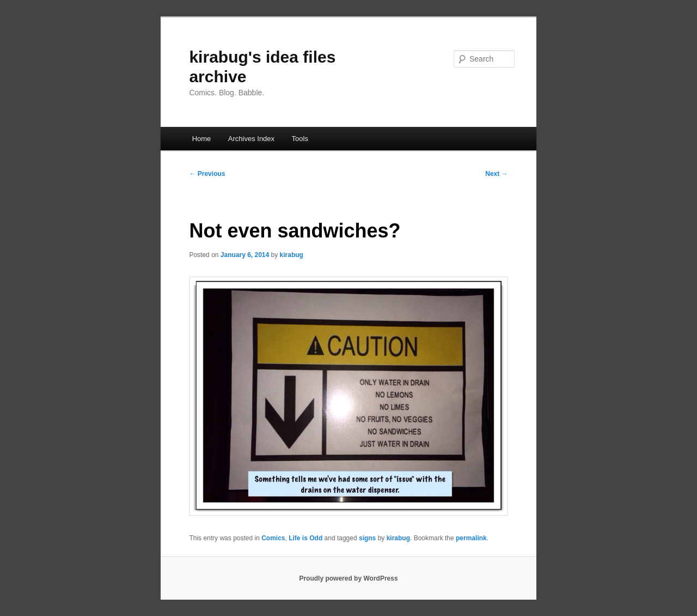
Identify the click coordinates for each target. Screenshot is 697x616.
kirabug (292, 255)
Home (202, 139)
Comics (273, 538)
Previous (207, 174)
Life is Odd (305, 538)
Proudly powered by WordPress (348, 578)
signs (367, 538)
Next (496, 174)
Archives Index (251, 139)
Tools (300, 139)
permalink (471, 538)
